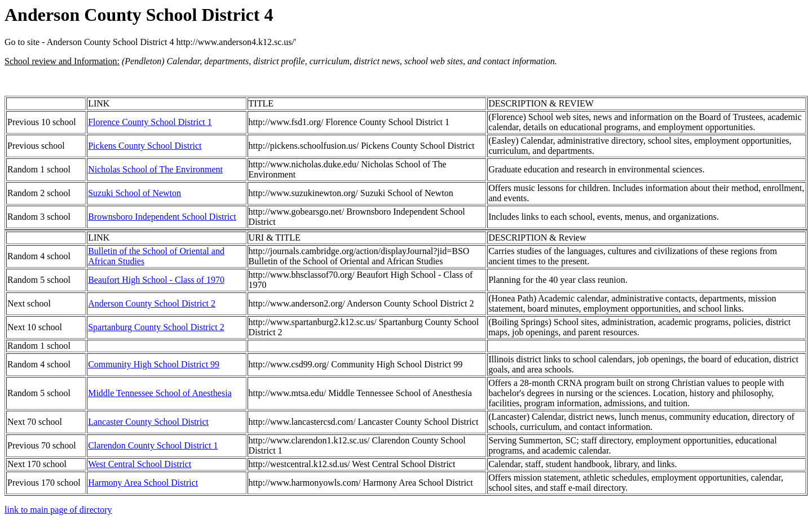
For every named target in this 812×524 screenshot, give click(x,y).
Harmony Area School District (143, 483)
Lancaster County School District (148, 422)
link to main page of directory (58, 510)
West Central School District (140, 464)
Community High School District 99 (154, 364)
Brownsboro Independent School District (162, 217)
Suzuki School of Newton (134, 193)
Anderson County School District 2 (152, 303)
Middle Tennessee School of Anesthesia (160, 393)
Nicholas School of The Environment (155, 169)
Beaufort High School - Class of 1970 (156, 280)
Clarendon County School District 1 (153, 445)
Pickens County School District (145, 146)
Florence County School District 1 (150, 122)
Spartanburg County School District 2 (156, 327)
